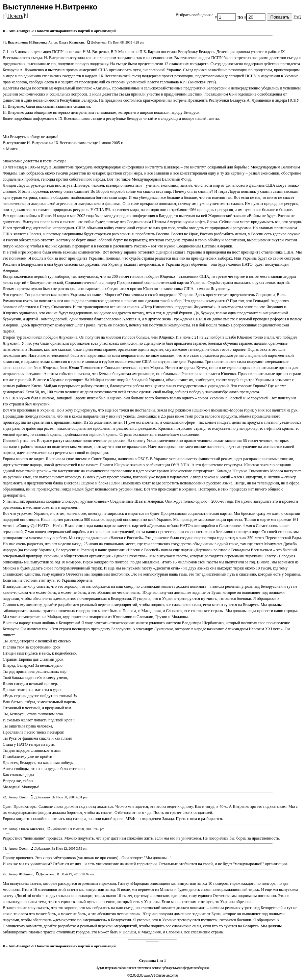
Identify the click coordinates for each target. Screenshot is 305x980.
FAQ (297, 17)
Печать (15, 16)
